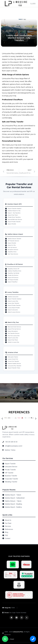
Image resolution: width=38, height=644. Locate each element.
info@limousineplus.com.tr (14, 446)
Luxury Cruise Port (13, 359)
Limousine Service (11, 467)
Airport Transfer (10, 464)
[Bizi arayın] (33, 639)
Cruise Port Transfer (13, 361)
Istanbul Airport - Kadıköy (13, 507)
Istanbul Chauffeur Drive (14, 271)
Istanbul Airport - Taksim (13, 495)
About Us (8, 520)
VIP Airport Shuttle (13, 280)
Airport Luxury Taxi (13, 301)
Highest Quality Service (14, 363)
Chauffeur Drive (12, 252)
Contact (8, 538)
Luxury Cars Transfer (13, 303)
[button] (2, 419)
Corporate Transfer (12, 479)
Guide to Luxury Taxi (13, 342)
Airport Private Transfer (14, 222)
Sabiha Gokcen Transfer (14, 239)
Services (8, 526)
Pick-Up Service (12, 247)
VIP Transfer (9, 473)
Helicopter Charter (13, 357)
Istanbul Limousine (13, 297)
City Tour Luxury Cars (14, 336)
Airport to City (12, 245)
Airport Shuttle (12, 224)
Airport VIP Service (13, 278)
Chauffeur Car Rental (13, 273)
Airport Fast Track (13, 215)
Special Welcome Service (15, 219)
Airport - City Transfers (14, 213)
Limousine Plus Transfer (14, 366)
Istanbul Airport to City (14, 211)
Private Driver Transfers (14, 217)
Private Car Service (13, 275)
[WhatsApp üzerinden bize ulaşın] (5, 639)
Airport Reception (13, 331)
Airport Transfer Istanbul (15, 209)
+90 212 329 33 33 (11, 442)
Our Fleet (8, 523)
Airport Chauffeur (13, 282)
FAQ (6, 535)
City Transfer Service (14, 333)
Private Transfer (10, 470)
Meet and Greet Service (14, 327)
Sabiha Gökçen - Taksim (13, 501)
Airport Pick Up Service (14, 329)
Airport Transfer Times (14, 368)
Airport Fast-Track (13, 340)
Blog (7, 532)
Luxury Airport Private (14, 308)
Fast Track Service (13, 254)
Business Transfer (11, 476)
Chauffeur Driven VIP (14, 269)
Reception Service (13, 250)
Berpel (12, 639)
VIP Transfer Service (13, 241)
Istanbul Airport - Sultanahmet (15, 498)
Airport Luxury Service (14, 312)
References (9, 529)
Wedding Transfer (11, 482)
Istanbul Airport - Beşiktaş (14, 504)
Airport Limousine (13, 310)
